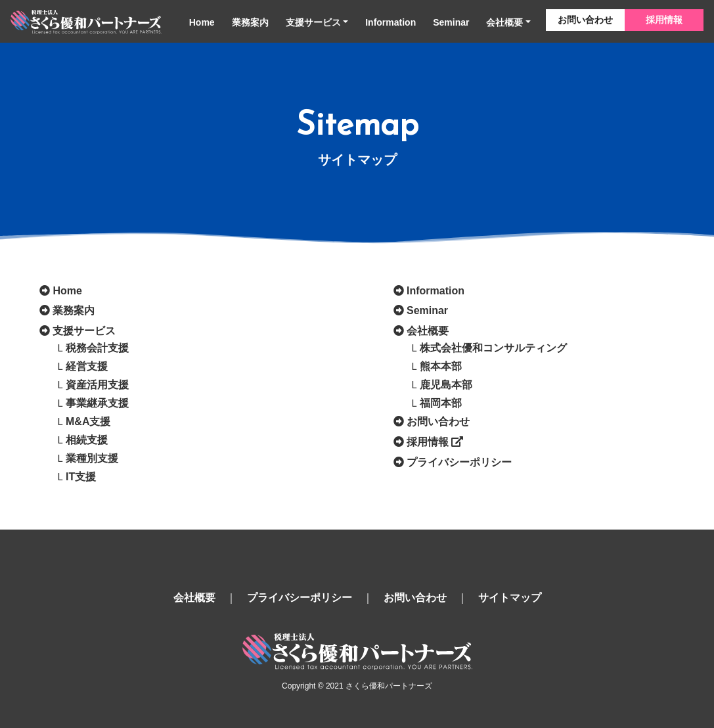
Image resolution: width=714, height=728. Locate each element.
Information (390, 22)
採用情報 (664, 20)
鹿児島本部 (446, 385)
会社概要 (504, 22)
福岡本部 (441, 403)
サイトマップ (510, 598)
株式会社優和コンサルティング (493, 348)
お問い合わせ (585, 20)
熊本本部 (441, 366)
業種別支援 (92, 458)
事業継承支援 (97, 403)
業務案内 (250, 22)
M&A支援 (88, 421)
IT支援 (81, 477)
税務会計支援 (97, 348)
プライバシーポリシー (459, 462)
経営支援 (87, 366)
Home (202, 22)
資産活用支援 (97, 385)
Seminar (451, 22)
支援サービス (313, 22)
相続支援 (87, 440)
